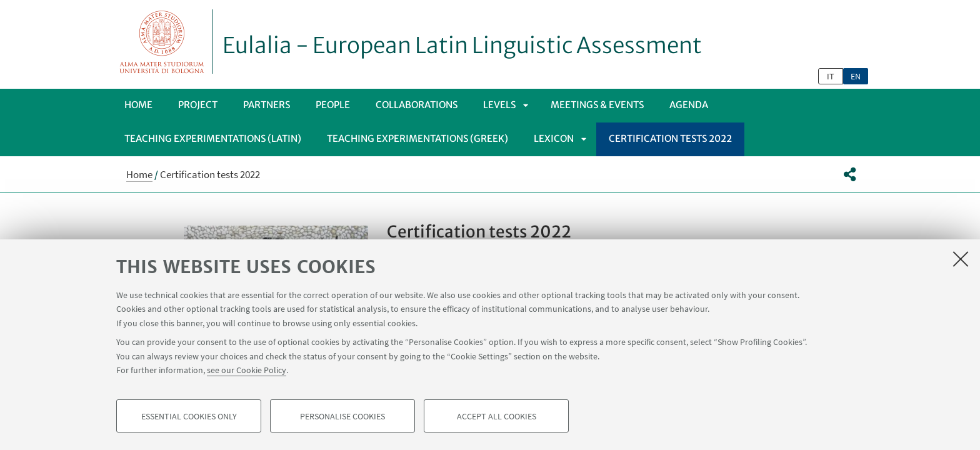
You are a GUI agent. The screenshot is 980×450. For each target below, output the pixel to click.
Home (138, 105)
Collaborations (417, 105)
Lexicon (554, 138)
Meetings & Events (597, 105)
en (856, 76)
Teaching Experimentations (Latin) (213, 138)
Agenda (689, 105)
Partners (267, 105)
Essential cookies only (189, 416)
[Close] (961, 259)
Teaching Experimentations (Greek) (417, 138)
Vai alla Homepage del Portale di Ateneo (162, 42)
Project (198, 105)
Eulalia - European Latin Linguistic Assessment (462, 46)
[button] (850, 174)
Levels (499, 105)
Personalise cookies (342, 416)
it (831, 76)
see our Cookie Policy (247, 370)
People (333, 105)
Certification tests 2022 (670, 138)
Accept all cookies (497, 416)
